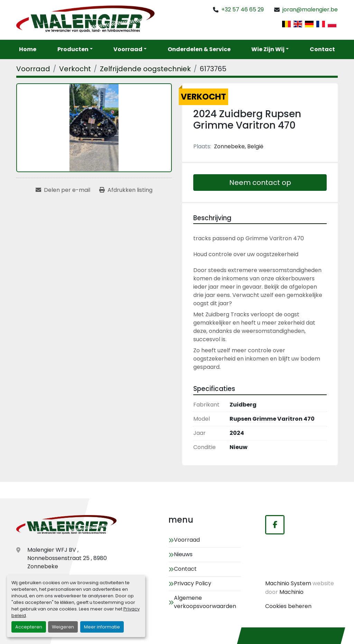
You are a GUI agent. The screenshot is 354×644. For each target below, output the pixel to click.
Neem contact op (260, 183)
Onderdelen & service (199, 49)
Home (28, 49)
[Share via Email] (63, 190)
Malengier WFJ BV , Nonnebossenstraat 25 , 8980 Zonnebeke (67, 558)
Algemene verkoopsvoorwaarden (205, 602)
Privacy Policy (193, 583)
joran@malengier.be (310, 10)
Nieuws (183, 554)
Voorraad (128, 49)
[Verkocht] (75, 69)
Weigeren (63, 627)
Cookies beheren (288, 606)
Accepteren (29, 627)
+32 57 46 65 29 (243, 10)
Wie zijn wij (268, 49)
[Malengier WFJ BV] (66, 525)
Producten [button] (73, 49)
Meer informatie (102, 627)
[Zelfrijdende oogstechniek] (145, 69)
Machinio (291, 592)
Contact (322, 49)
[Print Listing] (126, 190)
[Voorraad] (33, 69)
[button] (130, 49)
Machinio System (288, 583)
